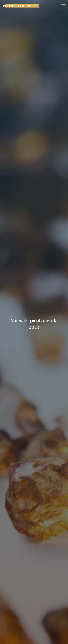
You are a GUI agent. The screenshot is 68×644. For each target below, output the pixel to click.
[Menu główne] (63, 6)
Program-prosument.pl (20, 6)
